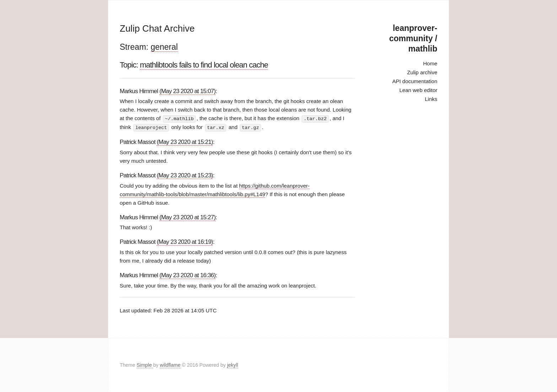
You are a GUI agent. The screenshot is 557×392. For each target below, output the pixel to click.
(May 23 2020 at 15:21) (185, 141)
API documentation (415, 81)
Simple (145, 365)
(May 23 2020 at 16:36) (188, 275)
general (164, 47)
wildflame (170, 365)
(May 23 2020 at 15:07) (188, 91)
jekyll (232, 365)
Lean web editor (418, 90)
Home (430, 63)
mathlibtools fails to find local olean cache (204, 65)
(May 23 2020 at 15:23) (185, 175)
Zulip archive (422, 72)
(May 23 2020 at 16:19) (185, 241)
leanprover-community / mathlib (413, 38)
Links (431, 99)
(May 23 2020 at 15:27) (188, 217)
